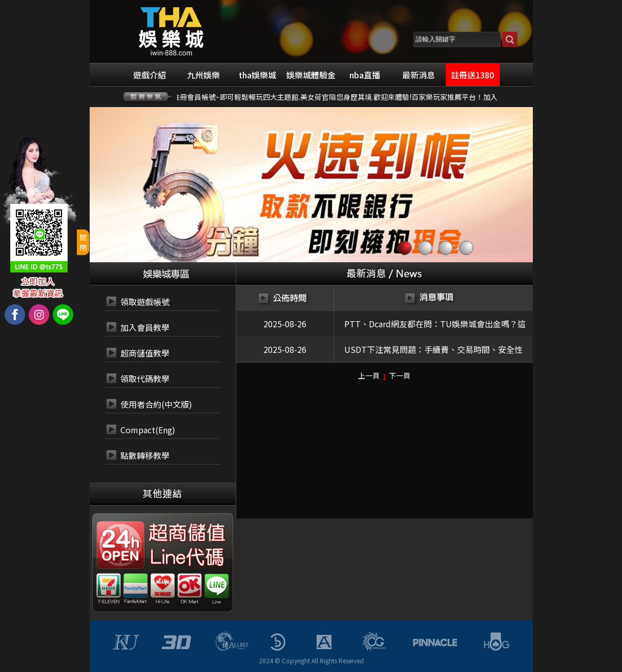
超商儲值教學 (145, 353)
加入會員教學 (145, 327)
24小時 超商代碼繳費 (186, 533)
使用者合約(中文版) (156, 404)
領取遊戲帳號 (145, 302)
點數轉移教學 (145, 455)
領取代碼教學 (145, 379)
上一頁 (369, 375)
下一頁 (400, 375)
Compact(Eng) (148, 430)
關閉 (83, 242)
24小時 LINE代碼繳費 (186, 558)
